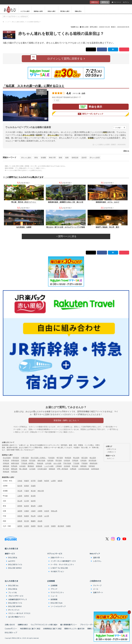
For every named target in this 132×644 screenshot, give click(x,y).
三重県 (40, 506)
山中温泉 (48, 463)
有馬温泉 (14, 466)
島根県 (27, 516)
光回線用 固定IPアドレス (18, 599)
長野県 (27, 496)
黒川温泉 (6, 469)
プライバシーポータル (88, 625)
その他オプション (57, 571)
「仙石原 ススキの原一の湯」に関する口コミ (34, 86)
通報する (126, 151)
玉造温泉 (67, 466)
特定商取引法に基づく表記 (30, 629)
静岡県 (20, 506)
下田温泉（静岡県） (28, 463)
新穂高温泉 (94, 463)
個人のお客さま (11, 548)
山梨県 (20, 496)
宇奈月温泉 (67, 463)
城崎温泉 (6, 466)
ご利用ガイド (111, 452)
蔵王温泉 (84, 458)
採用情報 (54, 599)
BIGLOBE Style (57, 603)
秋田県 (47, 481)
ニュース (54, 596)
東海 (36, 158)
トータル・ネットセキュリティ (62, 564)
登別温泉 (16, 458)
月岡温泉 (75, 460)
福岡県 (20, 526)
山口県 (47, 516)
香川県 (27, 521)
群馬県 (27, 486)
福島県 (60, 481)
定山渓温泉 (7, 458)
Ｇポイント (111, 458)
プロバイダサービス (16, 596)
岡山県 (33, 516)
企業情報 (51, 581)
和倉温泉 (40, 463)
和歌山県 (54, 511)
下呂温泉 (76, 463)
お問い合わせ (10, 625)
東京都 (33, 491)
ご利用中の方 (95, 581)
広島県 (40, 516)
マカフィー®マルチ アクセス (19, 613)
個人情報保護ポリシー (69, 625)
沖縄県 (68, 526)
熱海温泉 (6, 472)
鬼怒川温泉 (41, 460)
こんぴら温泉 (49, 466)
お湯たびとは (111, 449)
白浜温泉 (22, 466)
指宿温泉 (14, 472)
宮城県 (40, 481)
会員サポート (98, 592)
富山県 (20, 501)
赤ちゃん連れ (26, 158)
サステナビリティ (57, 592)
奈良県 (47, 511)
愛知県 (33, 506)
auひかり (12, 561)
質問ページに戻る (66, 236)
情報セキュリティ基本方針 (74, 629)
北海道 (20, 481)
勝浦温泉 (31, 466)
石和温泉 (83, 460)
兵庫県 (40, 511)
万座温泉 (24, 460)
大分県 (47, 526)
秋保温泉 (68, 458)
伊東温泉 (6, 463)
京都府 (27, 511)
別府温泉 (92, 466)
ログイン (126, 2)
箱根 (60, 158)
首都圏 (43, 158)
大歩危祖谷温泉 (84, 469)
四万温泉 (32, 460)
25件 (83, 93)
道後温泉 (39, 466)
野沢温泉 (59, 460)
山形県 (53, 481)
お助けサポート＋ (57, 557)
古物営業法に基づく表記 (52, 629)
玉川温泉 (32, 469)
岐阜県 (27, 506)
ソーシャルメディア (58, 606)
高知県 (40, 521)
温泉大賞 (96, 557)
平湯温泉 (84, 463)
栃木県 (20, 486)
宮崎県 (53, 526)
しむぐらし (97, 561)
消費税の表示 (23, 625)
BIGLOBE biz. (14, 585)
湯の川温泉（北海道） (39, 458)
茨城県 (33, 486)
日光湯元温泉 (42, 469)
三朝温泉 (59, 466)
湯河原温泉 (92, 460)
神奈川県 (52, 158)
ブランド (54, 589)
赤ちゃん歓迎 (95, 158)
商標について (92, 629)
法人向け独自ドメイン (17, 617)
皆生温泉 (75, 466)
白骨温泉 (67, 460)
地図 (57, 100)
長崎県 (33, 526)
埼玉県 (20, 491)
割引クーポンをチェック (91, 114)
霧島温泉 (14, 469)
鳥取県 (20, 516)
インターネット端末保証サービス (63, 561)
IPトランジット (14, 610)
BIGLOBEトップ (11, 632)
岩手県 (33, 481)
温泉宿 (84, 158)
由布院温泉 (95, 469)
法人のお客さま (11, 581)
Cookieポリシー (11, 629)
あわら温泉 (57, 463)
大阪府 (33, 511)
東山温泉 (76, 458)
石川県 (27, 501)
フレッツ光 (12, 592)
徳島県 (20, 521)
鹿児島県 (61, 526)
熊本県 (40, 526)
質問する (105, 2)
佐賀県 (27, 526)
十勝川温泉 (25, 458)
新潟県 (33, 496)
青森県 (27, 481)
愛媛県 (33, 521)
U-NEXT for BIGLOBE (59, 568)
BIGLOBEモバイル (15, 564)
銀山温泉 (93, 458)
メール (96, 589)
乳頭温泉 (51, 458)
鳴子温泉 (60, 458)
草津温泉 (6, 460)
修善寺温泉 (15, 463)
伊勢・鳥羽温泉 (63, 469)
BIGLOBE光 (13, 557)
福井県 (33, 501)
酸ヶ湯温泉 (23, 469)
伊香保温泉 (15, 460)
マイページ (116, 2)
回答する (95, 2)
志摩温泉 (73, 469)
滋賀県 (20, 511)
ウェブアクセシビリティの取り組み (44, 625)
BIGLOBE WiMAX (15, 568)
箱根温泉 (75, 158)
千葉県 (27, 491)
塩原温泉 (50, 460)
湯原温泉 (83, 466)
